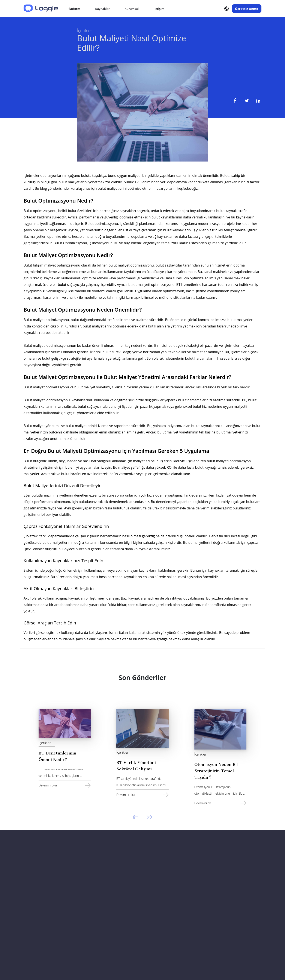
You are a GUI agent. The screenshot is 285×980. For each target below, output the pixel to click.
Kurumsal (132, 9)
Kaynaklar (102, 9)
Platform (74, 9)
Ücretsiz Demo (247, 9)
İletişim (159, 9)
